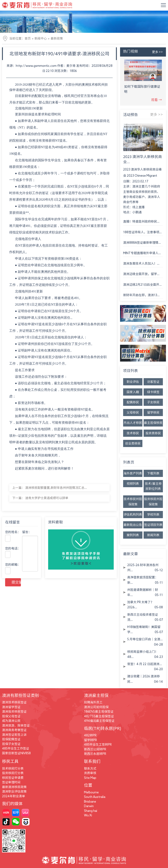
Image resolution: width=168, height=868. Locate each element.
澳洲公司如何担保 (96, 707)
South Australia (95, 797)
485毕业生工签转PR (98, 745)
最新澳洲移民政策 (14, 787)
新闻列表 (153, 535)
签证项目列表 (153, 525)
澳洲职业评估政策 (14, 791)
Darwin (89, 806)
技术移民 (133, 433)
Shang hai (91, 811)
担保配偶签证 (11, 739)
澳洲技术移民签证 (14, 702)
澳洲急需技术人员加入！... (141, 263)
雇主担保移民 (153, 423)
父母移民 (133, 412)
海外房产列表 (133, 473)
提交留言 (16, 582)
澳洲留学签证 (11, 707)
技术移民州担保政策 (133, 502)
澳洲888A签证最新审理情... (142, 243)
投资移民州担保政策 (153, 502)
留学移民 (153, 412)
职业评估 (133, 382)
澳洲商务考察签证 (14, 730)
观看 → (157, 100)
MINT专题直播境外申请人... (142, 253)
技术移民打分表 (13, 768)
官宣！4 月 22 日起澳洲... (145, 664)
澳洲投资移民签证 (14, 712)
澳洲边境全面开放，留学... (141, 274)
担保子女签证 (11, 744)
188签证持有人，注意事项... (142, 232)
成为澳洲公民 (11, 721)
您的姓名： (13, 532)
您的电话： (13, 548)
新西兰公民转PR (95, 749)
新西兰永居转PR (95, 754)
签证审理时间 (11, 782)
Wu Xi (88, 815)
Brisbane (90, 801)
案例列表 (133, 535)
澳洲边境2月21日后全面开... (142, 285)
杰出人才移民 (133, 423)
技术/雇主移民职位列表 (153, 486)
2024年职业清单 (14, 796)
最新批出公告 (133, 525)
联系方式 (90, 768)
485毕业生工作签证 (16, 748)
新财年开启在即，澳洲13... (141, 295)
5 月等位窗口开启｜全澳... (145, 639)
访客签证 (153, 382)
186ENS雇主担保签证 (99, 712)
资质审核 (90, 773)
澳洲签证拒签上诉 (14, 735)
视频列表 (133, 484)
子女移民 (153, 402)
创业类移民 (133, 443)
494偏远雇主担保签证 (99, 721)
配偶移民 (133, 402)
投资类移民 (153, 433)
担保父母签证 (11, 716)
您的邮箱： (13, 565)
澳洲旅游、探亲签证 (16, 725)
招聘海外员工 (93, 702)
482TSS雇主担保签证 (99, 716)
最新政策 (57, 38)
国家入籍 (133, 392)
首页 (28, 38)
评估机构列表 (133, 515)
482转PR (90, 735)
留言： (27, 532)
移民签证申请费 (13, 778)
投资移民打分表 (13, 773)
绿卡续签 (153, 392)
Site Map (90, 778)
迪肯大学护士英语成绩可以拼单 (47, 498)
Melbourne (91, 792)
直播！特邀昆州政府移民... (141, 221)
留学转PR (90, 740)
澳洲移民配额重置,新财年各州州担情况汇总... (56, 488)
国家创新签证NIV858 (16, 753)
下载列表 (153, 473)
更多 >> (157, 52)
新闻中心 (41, 38)
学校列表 (153, 515)
